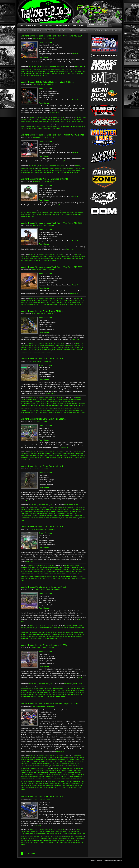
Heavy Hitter (66, 630)
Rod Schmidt (71, 840)
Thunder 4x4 (30, 352)
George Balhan (44, 404)
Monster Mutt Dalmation (29, 350)
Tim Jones (45, 73)
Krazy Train (56, 632)
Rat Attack (59, 126)
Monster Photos (31, 26)
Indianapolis (80, 630)
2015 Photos (33, 397)
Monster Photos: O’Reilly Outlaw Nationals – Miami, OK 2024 (47, 82)
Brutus (68, 832)
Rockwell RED (65, 258)
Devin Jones (57, 120)
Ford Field (35, 404)
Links (107, 30)
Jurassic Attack (35, 71)
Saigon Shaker (63, 410)
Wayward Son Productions (30, 76)
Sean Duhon (52, 458)
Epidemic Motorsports (67, 766)
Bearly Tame (25, 212)
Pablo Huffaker (34, 410)
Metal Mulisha (59, 777)
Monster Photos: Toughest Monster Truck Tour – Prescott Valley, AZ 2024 (52, 135)
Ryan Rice (54, 410)
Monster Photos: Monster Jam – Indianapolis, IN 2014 (44, 587)
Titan (55, 788)
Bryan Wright (73, 399)
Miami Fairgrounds (62, 124)
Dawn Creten (49, 509)
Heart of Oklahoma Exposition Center (67, 212)
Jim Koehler (73, 511)
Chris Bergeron (76, 832)
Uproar (49, 128)
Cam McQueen (58, 507)
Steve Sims (65, 785)
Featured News (43, 67)
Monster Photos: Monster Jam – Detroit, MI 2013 (42, 796)
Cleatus (33, 509)
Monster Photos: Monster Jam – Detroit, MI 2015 (42, 359)
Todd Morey (59, 412)
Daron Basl (43, 69)
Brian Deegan (60, 832)
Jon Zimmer (51, 122)
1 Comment (46, 422)
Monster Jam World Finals (45, 779)
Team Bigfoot (76, 303)
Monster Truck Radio (62, 26)
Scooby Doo (78, 516)
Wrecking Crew (61, 639)
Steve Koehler (36, 518)
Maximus (48, 124)
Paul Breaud (33, 458)
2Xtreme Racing (70, 505)
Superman (31, 788)
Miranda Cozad (69, 348)
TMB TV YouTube (50, 30)
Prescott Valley (48, 170)
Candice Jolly (80, 343)
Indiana (73, 630)
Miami (54, 124)
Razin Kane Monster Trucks (45, 783)
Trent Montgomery (79, 412)
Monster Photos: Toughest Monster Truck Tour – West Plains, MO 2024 (51, 36)
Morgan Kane (25, 781)
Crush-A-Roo (39, 120)
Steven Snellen (65, 637)
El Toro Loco (36, 346)
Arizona (78, 166)
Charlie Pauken (26, 346)
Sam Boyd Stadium (72, 783)
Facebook (75, 54)
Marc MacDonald (54, 71)
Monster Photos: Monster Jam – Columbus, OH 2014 (44, 419)
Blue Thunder (38, 759)
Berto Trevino (80, 67)
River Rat (35, 637)
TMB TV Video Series (46, 26)
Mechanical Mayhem (57, 348)
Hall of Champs (97, 30)
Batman (82, 757)
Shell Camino (73, 410)
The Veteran (66, 170)
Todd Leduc (61, 788)
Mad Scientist (33, 348)
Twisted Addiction (77, 73)
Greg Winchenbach (66, 404)
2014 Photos (33, 505)
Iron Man (24, 632)
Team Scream (65, 518)
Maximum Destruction (70, 406)
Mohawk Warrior (39, 408)
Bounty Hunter (63, 399)
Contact (114, 30)
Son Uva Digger (48, 785)
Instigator (76, 453)
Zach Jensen (56, 128)
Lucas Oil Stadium (27, 634)
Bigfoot (23, 300)
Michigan (30, 408)
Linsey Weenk (66, 632)
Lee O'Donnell (48, 775)
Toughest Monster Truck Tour (60, 73)
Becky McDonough (27, 759)
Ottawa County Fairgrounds (45, 126)
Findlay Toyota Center (57, 168)
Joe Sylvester (31, 772)
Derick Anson (68, 628)
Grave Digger (60, 346)
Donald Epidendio (27, 766)
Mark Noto (49, 634)
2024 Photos (33, 67)
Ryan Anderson (60, 783)
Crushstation (32, 402)
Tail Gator (67, 126)
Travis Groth (64, 172)
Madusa (23, 777)
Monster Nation (48, 214)
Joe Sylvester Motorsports (46, 772)
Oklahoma (31, 126)
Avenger (31, 507)
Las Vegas (40, 775)
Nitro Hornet (52, 781)
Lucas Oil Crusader (77, 632)
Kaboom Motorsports (28, 775)
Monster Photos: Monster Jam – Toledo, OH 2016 (42, 311)
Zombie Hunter (46, 352)
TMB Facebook (24, 30)
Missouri (63, 71)
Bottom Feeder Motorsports (47, 399)
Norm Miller (61, 781)
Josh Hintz (48, 632)
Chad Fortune (25, 509)
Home (21, 26)
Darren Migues (53, 69)
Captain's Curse (51, 628)
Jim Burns (77, 346)
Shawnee (81, 214)
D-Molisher (41, 509)
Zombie (29, 460)
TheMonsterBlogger (39, 529)
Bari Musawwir (74, 757)
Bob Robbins (31, 628)
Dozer (71, 120)
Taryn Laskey (39, 788)
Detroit (61, 402)
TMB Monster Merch (78, 26)
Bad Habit (58, 757)
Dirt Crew (62, 69)
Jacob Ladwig (25, 122)
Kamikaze (45, 71)
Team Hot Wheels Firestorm (61, 350)
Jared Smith (34, 122)
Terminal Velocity (77, 126)
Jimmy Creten (69, 836)
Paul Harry (36, 314)
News (63, 67)
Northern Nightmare (47, 516)
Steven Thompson (31, 412)
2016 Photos (33, 343)
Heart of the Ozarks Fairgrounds (58, 256)
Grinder (23, 770)
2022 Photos (33, 298)
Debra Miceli (55, 764)
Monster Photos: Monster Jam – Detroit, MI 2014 (42, 466)
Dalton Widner (34, 69)
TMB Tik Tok (62, 30)
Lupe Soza (80, 775)
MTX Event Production (74, 71)
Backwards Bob (31, 399)
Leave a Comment (48, 39)
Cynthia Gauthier (43, 402)
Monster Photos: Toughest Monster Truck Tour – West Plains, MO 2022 (51, 267)
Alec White (79, 117)
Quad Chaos (59, 303)
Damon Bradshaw (36, 764)
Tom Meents (68, 412)
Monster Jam (79, 348)
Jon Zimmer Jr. (60, 122)
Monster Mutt (59, 779)
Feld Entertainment (48, 346)
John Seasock (61, 772)
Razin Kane (31, 783)
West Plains (44, 76)
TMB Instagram (37, 30)
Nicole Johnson (33, 516)
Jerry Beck (43, 122)
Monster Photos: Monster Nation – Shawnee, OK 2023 (44, 179)
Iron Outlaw (38, 406)
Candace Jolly (68, 507)
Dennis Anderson (60, 509)
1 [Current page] (22, 853)
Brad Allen (49, 507)
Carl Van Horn (58, 762)
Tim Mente (51, 412)
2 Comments (47, 361)
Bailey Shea (79, 298)
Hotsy (75, 404)
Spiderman (57, 785)
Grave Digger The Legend (52, 511)
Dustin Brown (78, 628)
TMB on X (72, 30)
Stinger (60, 458)
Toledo (38, 352)
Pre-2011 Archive (84, 30)
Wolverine (78, 788)
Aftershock (68, 626)
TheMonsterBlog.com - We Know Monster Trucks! (68, 10)
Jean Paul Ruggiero (62, 770)
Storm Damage (42, 412)
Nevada (33, 781)
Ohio (40, 350)
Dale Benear (54, 402)
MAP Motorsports (27, 124)
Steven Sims (73, 785)
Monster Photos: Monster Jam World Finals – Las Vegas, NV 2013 (49, 703)
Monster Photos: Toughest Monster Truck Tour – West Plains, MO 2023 (51, 223)
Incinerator (30, 406)
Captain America (79, 507)
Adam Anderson (31, 757)
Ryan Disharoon (45, 410)
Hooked (29, 770)
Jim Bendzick (69, 346)
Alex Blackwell (78, 626)
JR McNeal (78, 772)
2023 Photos (33, 210)
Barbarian (79, 210)
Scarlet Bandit (68, 516)
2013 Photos (33, 755)
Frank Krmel (29, 511)
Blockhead (24, 69)
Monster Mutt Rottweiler (39, 840)
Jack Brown (77, 120)
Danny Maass (36, 39)
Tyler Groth (74, 172)
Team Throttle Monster (34, 73)
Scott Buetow (47, 350)
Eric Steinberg (49, 300)
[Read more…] (78, 62)
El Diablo (46, 766)
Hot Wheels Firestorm (40, 770)
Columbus (24, 453)
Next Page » (31, 853)
